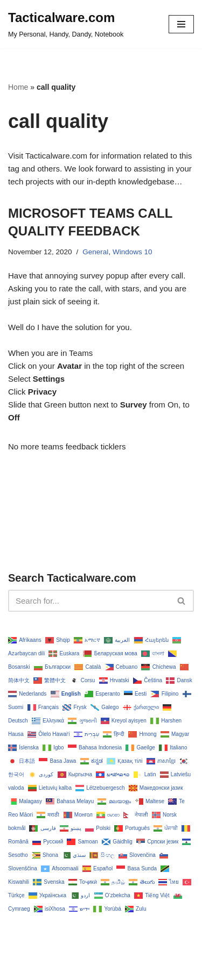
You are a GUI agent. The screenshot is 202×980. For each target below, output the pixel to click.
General (95, 252)
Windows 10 (133, 252)
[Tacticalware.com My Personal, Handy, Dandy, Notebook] (66, 24)
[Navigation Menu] (181, 24)
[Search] (89, 601)
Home (18, 87)
